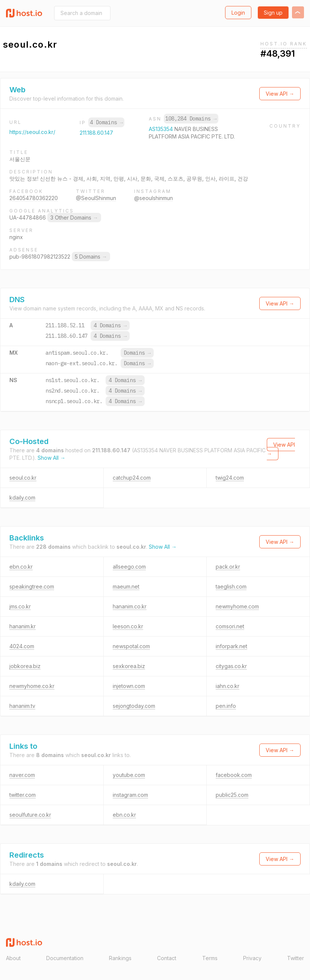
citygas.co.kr (231, 666)
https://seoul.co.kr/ (32, 132)
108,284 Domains (191, 119)
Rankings (120, 958)
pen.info (226, 706)
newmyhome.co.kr (32, 686)
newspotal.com (131, 646)
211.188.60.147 (96, 133)
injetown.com (129, 686)
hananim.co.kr (130, 606)
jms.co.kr (20, 606)
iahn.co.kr (228, 686)
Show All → (51, 458)
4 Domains (106, 122)
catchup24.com (132, 478)
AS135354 (162, 129)
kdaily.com (22, 498)
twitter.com (23, 795)
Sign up (273, 13)
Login (238, 13)
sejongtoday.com (134, 706)
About (13, 958)
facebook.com (234, 775)
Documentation (65, 958)
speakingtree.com (32, 586)
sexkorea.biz (129, 666)
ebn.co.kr (21, 567)
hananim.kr (23, 626)
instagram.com (130, 795)
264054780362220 (34, 198)
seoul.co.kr (23, 478)
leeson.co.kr (128, 626)
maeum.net (126, 586)
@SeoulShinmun (96, 198)
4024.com (22, 646)
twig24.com (230, 478)
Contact (167, 958)
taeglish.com (231, 586)
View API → (280, 94)
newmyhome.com (237, 606)
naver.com (22, 775)
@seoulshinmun (153, 198)
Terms (210, 958)
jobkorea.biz (25, 666)
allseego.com (129, 567)
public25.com (232, 795)
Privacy (252, 958)
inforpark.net (231, 646)
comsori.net (230, 626)
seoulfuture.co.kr (30, 815)
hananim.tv (22, 706)
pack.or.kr (228, 567)
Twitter (296, 958)
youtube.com (129, 775)
